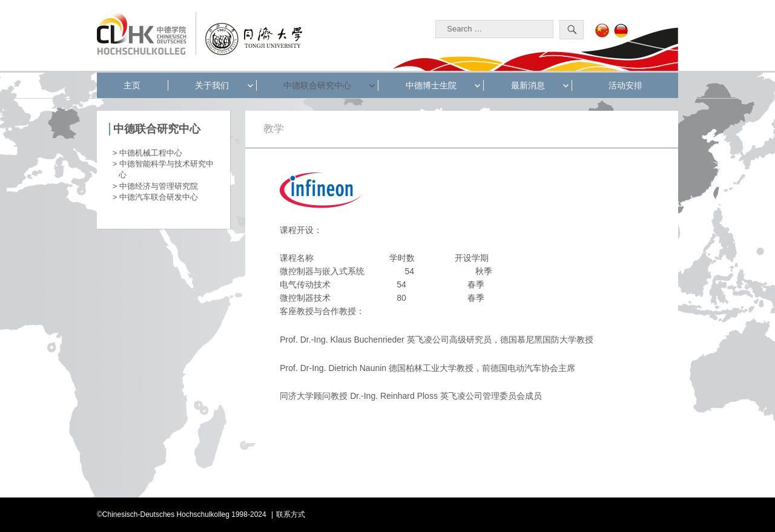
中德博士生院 (431, 85)
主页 (132, 85)
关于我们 (212, 85)
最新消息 (528, 85)
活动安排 (625, 85)
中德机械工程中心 (151, 153)
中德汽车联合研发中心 (159, 197)
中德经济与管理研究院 (159, 186)
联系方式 (291, 514)
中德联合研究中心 (317, 85)
